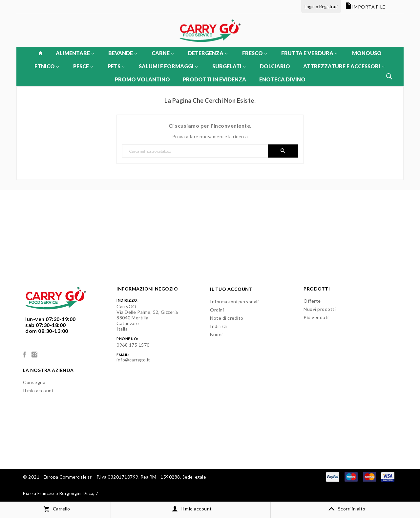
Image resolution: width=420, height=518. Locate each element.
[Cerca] (195, 151)
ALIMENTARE (75, 53)
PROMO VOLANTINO (142, 79)
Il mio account (38, 390)
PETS (116, 66)
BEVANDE (123, 53)
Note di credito (227, 318)
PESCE (83, 66)
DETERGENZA (208, 53)
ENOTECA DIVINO (282, 79)
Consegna (34, 382)
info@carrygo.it (133, 360)
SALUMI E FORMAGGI (168, 66)
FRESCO (254, 53)
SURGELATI (229, 66)
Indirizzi (219, 326)
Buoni (216, 334)
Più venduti (316, 317)
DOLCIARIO (275, 66)
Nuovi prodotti (320, 309)
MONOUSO (367, 53)
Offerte (312, 301)
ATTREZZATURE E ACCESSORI (344, 66)
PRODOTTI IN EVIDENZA (214, 79)
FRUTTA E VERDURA (309, 53)
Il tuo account (231, 289)
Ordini (217, 310)
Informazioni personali (234, 302)
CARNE (163, 53)
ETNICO (47, 66)
